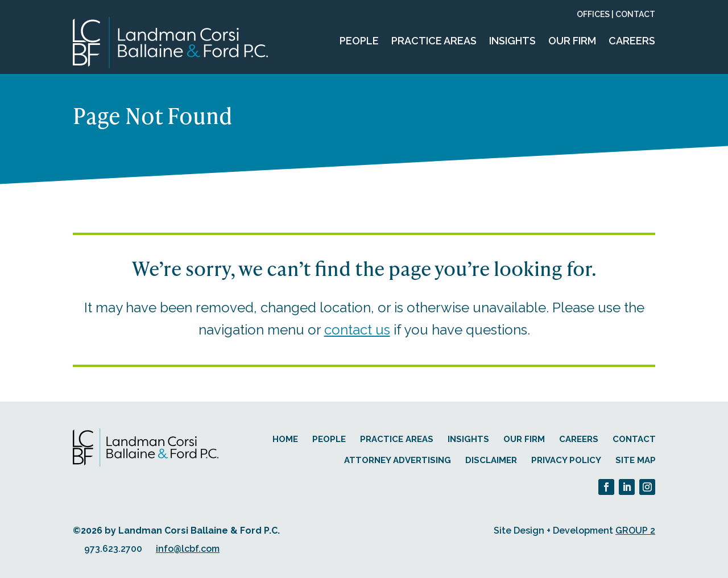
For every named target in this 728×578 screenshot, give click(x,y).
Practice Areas (434, 41)
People (359, 41)
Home (285, 439)
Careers (632, 41)
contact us (357, 330)
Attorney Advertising (398, 460)
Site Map (636, 460)
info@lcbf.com (188, 549)
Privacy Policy (566, 460)
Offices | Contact (616, 15)
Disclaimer (491, 460)
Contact (634, 439)
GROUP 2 (635, 530)
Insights (512, 41)
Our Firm (572, 41)
